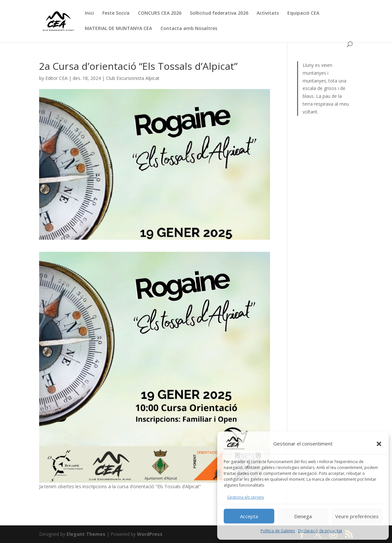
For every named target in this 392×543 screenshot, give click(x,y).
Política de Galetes (278, 531)
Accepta (249, 516)
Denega (303, 516)
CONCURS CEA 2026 (160, 13)
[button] (379, 444)
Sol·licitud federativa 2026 (219, 13)
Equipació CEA (303, 13)
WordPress (150, 534)
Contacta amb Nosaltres (189, 29)
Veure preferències (357, 516)
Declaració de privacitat (320, 531)
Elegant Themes (86, 534)
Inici (89, 13)
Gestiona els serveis (245, 497)
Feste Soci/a (116, 13)
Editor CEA (56, 78)
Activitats (268, 13)
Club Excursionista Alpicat (133, 78)
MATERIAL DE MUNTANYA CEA (118, 29)
